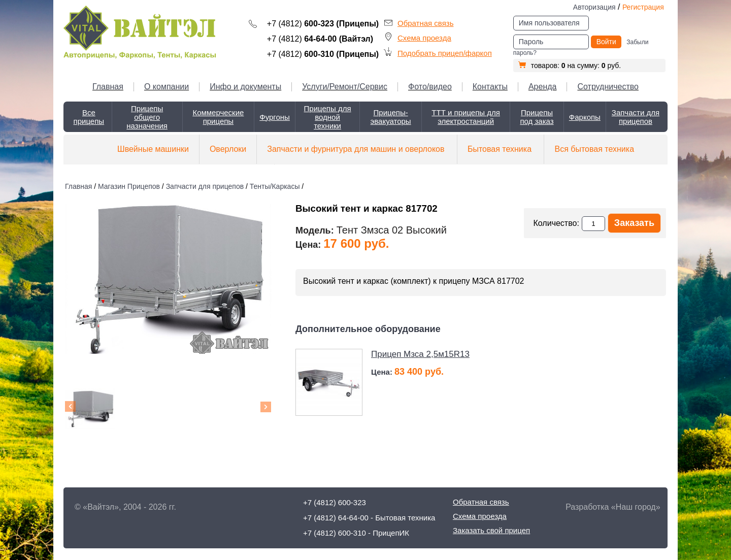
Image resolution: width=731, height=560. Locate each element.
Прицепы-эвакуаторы (391, 117)
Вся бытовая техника (594, 149)
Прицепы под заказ (537, 117)
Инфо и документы (245, 87)
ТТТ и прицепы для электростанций (466, 117)
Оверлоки (228, 149)
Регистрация (643, 7)
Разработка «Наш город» (613, 507)
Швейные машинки (153, 149)
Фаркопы (585, 117)
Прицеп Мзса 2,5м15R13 (420, 354)
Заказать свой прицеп (491, 530)
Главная (108, 87)
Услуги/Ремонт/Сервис (345, 87)
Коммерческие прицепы (218, 117)
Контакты (490, 87)
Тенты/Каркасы (275, 186)
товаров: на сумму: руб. (570, 65)
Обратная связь (426, 23)
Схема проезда (424, 38)
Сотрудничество (608, 87)
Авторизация (594, 7)
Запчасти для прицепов (636, 117)
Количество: (556, 223)
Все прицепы (89, 117)
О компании (167, 87)
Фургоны (275, 117)
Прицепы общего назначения (147, 117)
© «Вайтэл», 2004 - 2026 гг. (125, 507)
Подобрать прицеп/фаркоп (445, 53)
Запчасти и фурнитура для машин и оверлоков (356, 149)
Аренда (543, 87)
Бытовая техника (500, 149)
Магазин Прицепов (129, 186)
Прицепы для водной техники (328, 117)
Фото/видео (430, 87)
